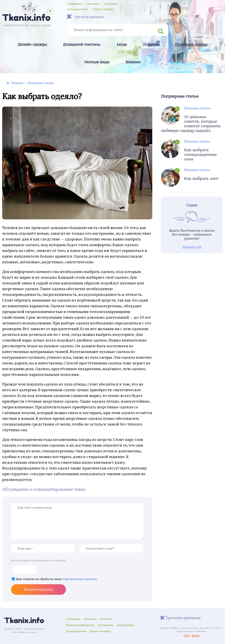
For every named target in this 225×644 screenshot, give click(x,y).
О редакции (74, 4)
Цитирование (125, 625)
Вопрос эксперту (103, 9)
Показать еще (192, 247)
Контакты (111, 4)
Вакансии (93, 4)
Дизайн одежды (32, 45)
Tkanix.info (24, 620)
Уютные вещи (97, 62)
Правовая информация (80, 625)
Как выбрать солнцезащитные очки (200, 155)
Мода (122, 45)
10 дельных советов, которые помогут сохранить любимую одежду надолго (191, 124)
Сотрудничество (77, 9)
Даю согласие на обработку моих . (57, 579)
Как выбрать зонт (201, 179)
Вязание (133, 62)
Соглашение (106, 625)
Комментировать (39, 589)
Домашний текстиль (82, 45)
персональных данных (80, 579)
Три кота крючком (85, 17)
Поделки (151, 45)
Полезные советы (191, 45)
